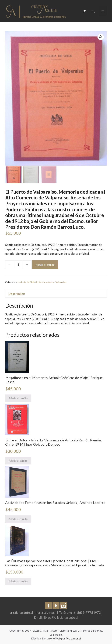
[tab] (56, 294)
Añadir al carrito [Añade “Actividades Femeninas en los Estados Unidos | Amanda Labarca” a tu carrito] (18, 519)
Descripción (17, 294)
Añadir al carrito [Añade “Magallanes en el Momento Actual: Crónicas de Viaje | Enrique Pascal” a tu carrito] (18, 398)
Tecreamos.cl (73, 638)
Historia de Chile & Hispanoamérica (36, 282)
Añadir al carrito (45, 265)
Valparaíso (61, 282)
